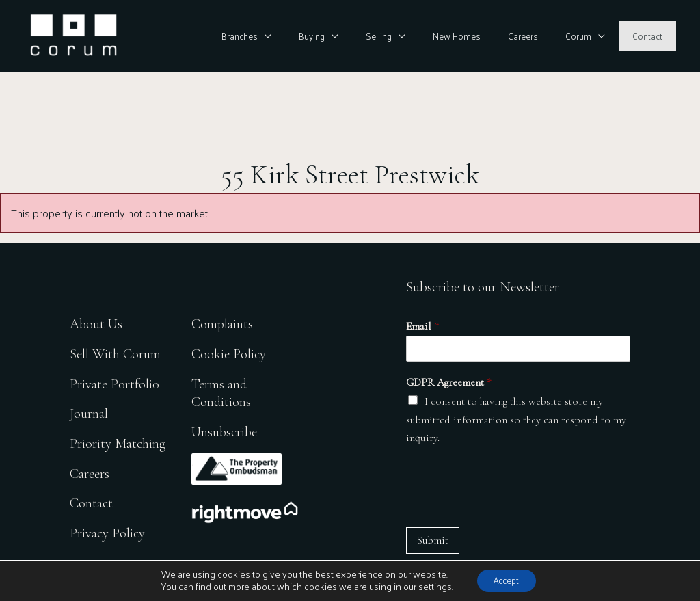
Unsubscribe (228, 430)
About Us (97, 319)
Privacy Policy (108, 534)
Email (422, 326)
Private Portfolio (115, 380)
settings (430, 586)
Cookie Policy (231, 350)
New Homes (491, 36)
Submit (433, 540)
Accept (507, 579)
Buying (366, 36)
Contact (652, 36)
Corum (593, 36)
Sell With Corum (116, 350)
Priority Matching (119, 442)
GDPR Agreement (449, 382)
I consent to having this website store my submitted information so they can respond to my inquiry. (516, 419)
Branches (304, 36)
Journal (89, 411)
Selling (423, 36)
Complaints (225, 319)
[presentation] (510, 487)
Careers (548, 36)
